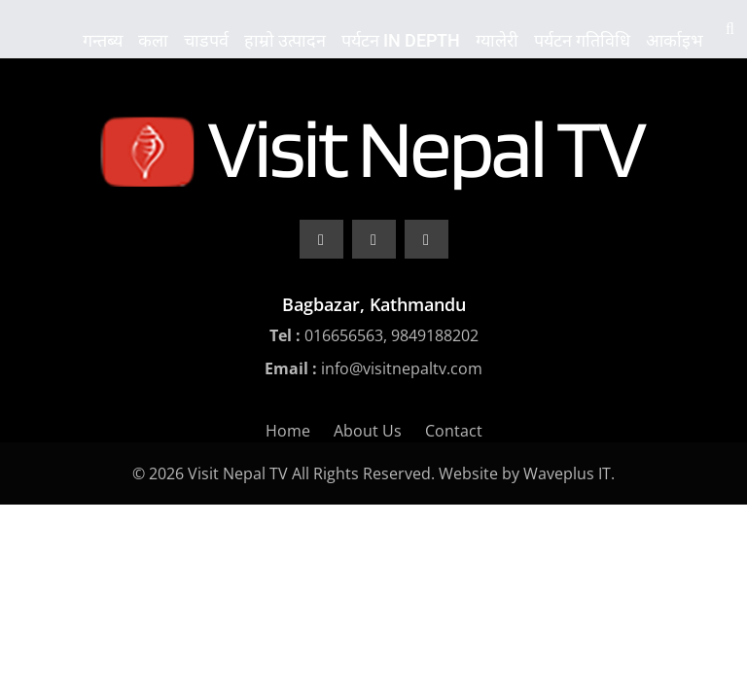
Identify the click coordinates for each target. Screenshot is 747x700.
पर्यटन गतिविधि (582, 40)
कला (153, 40)
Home (288, 431)
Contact (454, 431)
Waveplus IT (567, 473)
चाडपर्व (206, 40)
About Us (368, 431)
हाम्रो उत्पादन (285, 40)
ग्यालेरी (497, 40)
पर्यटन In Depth (401, 40)
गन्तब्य (103, 40)
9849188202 (435, 335)
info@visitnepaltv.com (402, 368)
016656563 (344, 335)
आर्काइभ (675, 40)
